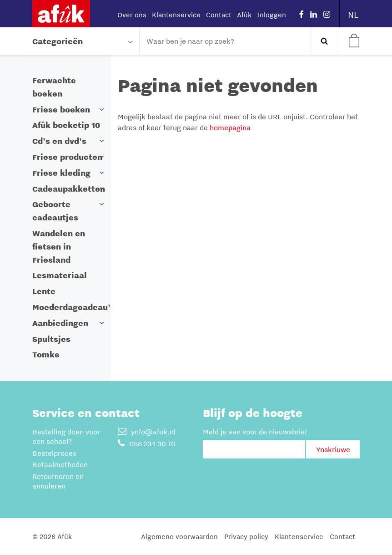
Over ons (132, 15)
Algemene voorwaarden (179, 536)
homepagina (230, 127)
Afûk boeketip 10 (66, 125)
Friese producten (67, 157)
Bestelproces (54, 453)
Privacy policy (246, 536)
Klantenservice (176, 15)
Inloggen (271, 15)
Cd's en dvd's (59, 141)
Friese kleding (61, 173)
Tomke (46, 354)
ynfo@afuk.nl (147, 432)
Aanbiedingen (60, 323)
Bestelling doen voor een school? (66, 436)
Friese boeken (61, 109)
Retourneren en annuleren (58, 481)
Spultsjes (51, 339)
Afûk (244, 15)
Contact (219, 15)
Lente (44, 291)
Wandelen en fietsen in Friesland (59, 247)
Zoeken (324, 41)
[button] (102, 109)
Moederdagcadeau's (74, 307)
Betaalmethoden (60, 464)
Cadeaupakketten (69, 189)
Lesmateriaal (60, 275)
